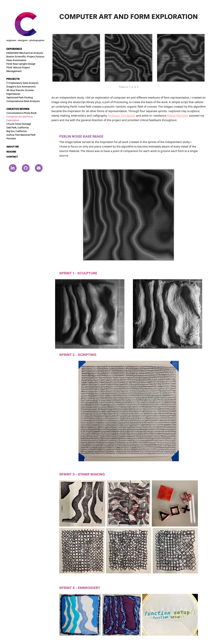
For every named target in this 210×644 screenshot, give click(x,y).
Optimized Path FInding (20, 98)
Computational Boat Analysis (23, 101)
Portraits (11, 139)
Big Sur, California (17, 131)
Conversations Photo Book (21, 113)
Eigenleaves (13, 94)
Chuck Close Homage (19, 124)
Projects (13, 79)
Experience (14, 49)
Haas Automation (16, 60)
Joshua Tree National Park (21, 135)
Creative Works (18, 109)
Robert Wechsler (178, 116)
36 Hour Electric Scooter (20, 90)
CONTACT (12, 157)
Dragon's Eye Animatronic (21, 87)
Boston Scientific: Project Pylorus (25, 57)
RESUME (11, 152)
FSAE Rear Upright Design (21, 64)
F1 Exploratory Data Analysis (22, 83)
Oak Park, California (18, 128)
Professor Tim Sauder (122, 116)
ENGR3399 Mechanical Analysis (25, 53)
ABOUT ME (13, 147)
